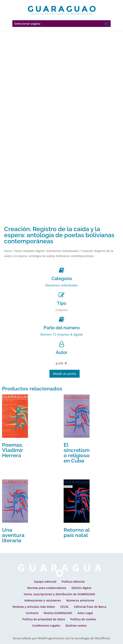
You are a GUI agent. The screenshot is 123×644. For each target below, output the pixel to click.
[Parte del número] (61, 319)
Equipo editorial (45, 582)
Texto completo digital (29, 251)
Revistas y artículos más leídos (34, 607)
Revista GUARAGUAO (58, 613)
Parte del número (62, 328)
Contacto (32, 613)
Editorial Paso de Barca (90, 607)
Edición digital (81, 588)
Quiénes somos (76, 625)
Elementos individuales (63, 251)
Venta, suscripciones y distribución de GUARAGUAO (59, 594)
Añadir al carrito (65, 374)
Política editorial (73, 582)
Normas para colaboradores (47, 588)
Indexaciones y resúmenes (43, 600)
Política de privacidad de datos (44, 619)
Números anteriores (80, 600)
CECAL (65, 607)
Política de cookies (83, 619)
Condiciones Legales (46, 625)
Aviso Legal (85, 613)
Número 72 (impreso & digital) (61, 334)
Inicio (8, 251)
